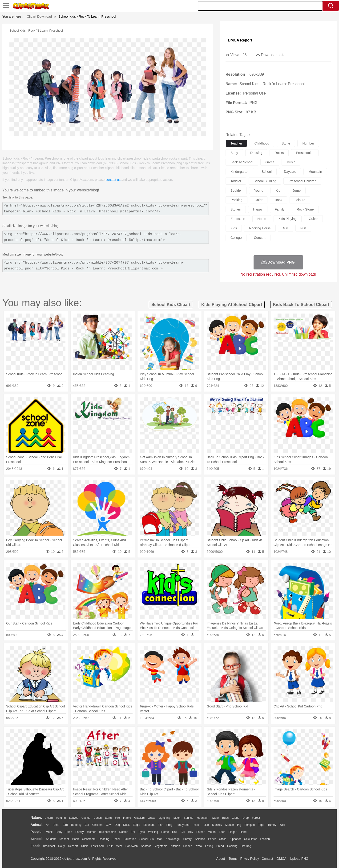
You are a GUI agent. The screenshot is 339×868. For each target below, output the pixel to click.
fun (303, 228)
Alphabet (235, 839)
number (308, 143)
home (165, 832)
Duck (126, 825)
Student (51, 839)
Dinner (188, 846)
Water (215, 818)
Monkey (217, 825)
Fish (160, 825)
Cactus (86, 818)
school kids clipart (171, 305)
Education (130, 839)
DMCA (281, 859)
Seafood (146, 846)
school (267, 172)
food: (35, 846)
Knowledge (173, 839)
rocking (236, 200)
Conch (98, 818)
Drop (246, 818)
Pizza (198, 846)
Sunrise (189, 818)
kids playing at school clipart (232, 305)
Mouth (212, 832)
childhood (262, 143)
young (259, 190)
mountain (315, 172)
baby (234, 153)
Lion (206, 825)
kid (278, 190)
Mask (49, 832)
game (270, 162)
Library (187, 839)
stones (236, 209)
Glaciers (139, 818)
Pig (239, 825)
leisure (300, 200)
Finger (232, 832)
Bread (220, 846)
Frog (169, 825)
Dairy (61, 846)
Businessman (108, 832)
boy (191, 832)
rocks (279, 153)
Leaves (74, 818)
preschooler (305, 153)
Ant (48, 825)
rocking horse (260, 228)
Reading (104, 839)
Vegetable (161, 846)
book (278, 200)
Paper (212, 839)
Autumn (61, 818)
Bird (65, 825)
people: (37, 832)
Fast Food (97, 846)
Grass (152, 818)
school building (265, 181)
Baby (59, 832)
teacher (236, 143)
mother (91, 832)
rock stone (305, 209)
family (280, 209)
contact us (113, 180)
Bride (69, 832)
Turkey (272, 825)
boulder (236, 190)
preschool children (302, 181)
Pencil (116, 839)
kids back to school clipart (301, 305)
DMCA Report (240, 40)
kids (234, 228)
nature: (36, 818)
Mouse (230, 825)
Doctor (123, 832)
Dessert (73, 846)
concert (260, 238)
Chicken (97, 825)
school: (37, 839)
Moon (177, 818)
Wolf (282, 825)
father (200, 832)
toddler (236, 181)
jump (297, 190)
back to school (242, 162)
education (238, 219)
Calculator (250, 839)
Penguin (250, 825)
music (291, 162)
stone (286, 143)
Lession (265, 839)
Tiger (261, 825)
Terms (233, 859)
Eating (209, 846)
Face (222, 832)
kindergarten (240, 172)
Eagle (136, 825)
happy (258, 209)
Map (160, 839)
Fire (117, 818)
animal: (37, 825)
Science (200, 839)
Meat (119, 846)
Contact (267, 859)
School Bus (147, 839)
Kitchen (175, 846)
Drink (85, 846)
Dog (117, 825)
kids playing (288, 219)
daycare (290, 172)
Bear (56, 825)
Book (75, 839)
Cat (87, 825)
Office (223, 839)
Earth (108, 818)
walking (153, 832)
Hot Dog (246, 846)
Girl (183, 832)
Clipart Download (39, 17)
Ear (133, 832)
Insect (197, 825)
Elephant (149, 825)
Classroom (89, 839)
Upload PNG (299, 859)
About (221, 859)
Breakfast (49, 846)
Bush (225, 818)
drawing (256, 153)
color (259, 200)
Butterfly (76, 825)
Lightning (164, 818)
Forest (256, 818)
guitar (313, 219)
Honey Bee (182, 825)
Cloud (236, 818)
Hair (175, 832)
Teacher (64, 839)
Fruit (110, 846)
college (236, 238)
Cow (109, 825)
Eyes (142, 832)
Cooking (232, 846)
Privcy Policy (250, 859)
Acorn (49, 818)
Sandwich (132, 846)
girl (286, 228)
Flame (127, 818)
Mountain (202, 818)
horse (262, 219)
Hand (243, 832)
